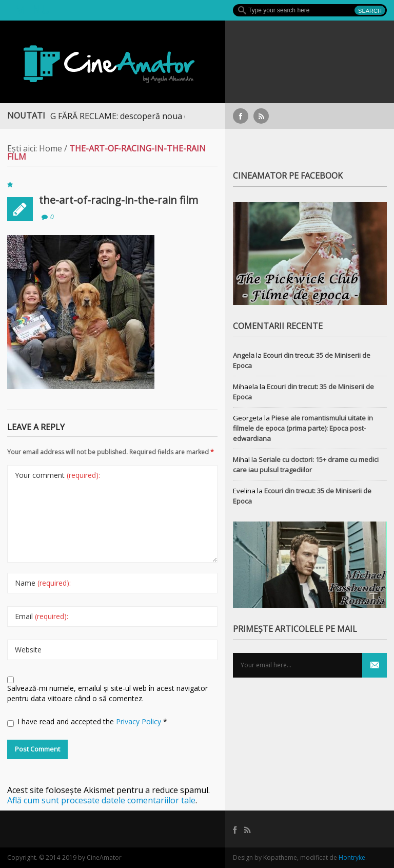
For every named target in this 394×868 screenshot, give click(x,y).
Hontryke (352, 857)
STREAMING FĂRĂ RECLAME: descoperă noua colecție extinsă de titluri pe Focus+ (167, 116)
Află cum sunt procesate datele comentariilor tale (101, 800)
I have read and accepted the (87, 722)
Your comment (57, 475)
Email (42, 616)
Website (28, 650)
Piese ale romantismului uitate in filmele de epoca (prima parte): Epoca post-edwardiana (303, 428)
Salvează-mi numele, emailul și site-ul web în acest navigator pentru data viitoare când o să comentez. (107, 693)
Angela (244, 355)
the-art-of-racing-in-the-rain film (119, 200)
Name (43, 583)
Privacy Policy (140, 721)
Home (51, 148)
